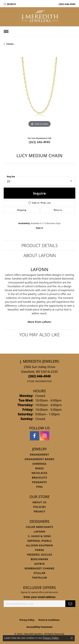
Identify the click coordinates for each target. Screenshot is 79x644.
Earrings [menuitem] (39, 464)
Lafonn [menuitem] (40, 532)
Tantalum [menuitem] (39, 578)
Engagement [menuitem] (39, 454)
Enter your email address (40, 597)
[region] (39, 93)
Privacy (39, 511)
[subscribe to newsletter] (70, 604)
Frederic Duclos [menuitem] (40, 555)
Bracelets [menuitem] (39, 478)
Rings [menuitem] (39, 468)
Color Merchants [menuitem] (39, 527)
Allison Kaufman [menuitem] (39, 545)
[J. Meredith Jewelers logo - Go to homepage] (40, 17)
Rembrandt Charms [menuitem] (39, 568)
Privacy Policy (27, 620)
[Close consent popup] (72, 638)
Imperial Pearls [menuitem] (39, 541)
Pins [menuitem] (39, 487)
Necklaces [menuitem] (39, 473)
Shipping (22, 210)
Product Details (40, 245)
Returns (58, 210)
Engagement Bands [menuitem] (39, 459)
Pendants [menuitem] (39, 482)
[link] (67, 4)
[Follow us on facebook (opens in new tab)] (35, 436)
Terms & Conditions (49, 620)
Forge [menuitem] (39, 550)
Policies (39, 507)
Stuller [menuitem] (39, 573)
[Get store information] (39, 381)
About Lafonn (40, 255)
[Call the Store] (39, 376)
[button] (10, 4)
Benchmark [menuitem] (39, 559)
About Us (39, 502)
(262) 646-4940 (40, 142)
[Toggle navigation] (6, 31)
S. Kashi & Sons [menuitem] (39, 536)
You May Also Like (39, 335)
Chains (10, 44)
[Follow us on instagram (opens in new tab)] (45, 436)
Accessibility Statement (39, 627)
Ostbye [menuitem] (40, 564)
